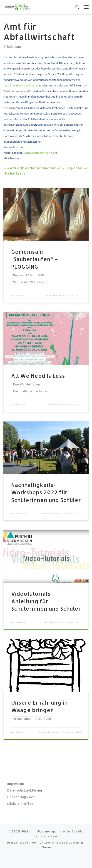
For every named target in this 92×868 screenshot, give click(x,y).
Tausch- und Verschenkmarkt (21, 85)
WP (34, 843)
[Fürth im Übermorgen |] (17, 6)
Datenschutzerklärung (25, 790)
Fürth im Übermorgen (40, 831)
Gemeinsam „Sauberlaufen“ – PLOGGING (35, 259)
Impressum (16, 784)
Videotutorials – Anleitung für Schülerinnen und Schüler (46, 601)
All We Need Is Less (38, 376)
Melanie (20, 405)
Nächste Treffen (20, 804)
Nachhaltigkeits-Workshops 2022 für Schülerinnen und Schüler (46, 492)
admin (19, 296)
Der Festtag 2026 (21, 797)
